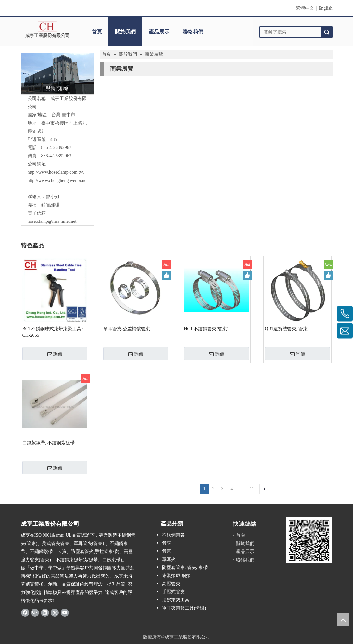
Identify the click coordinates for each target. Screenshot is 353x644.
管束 (167, 551)
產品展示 (159, 32)
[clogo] (47, 30)
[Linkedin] (45, 612)
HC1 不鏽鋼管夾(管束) (206, 329)
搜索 (327, 32)
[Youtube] (65, 612)
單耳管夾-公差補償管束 (127, 329)
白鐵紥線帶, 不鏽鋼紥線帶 (49, 443)
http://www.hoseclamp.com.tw (55, 172)
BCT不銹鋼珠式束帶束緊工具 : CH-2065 (53, 332)
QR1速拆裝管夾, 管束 (286, 329)
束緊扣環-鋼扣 (176, 576)
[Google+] (35, 612)
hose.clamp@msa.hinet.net (52, 221)
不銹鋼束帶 (173, 535)
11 (252, 489)
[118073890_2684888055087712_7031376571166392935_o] (57, 74)
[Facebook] (25, 612)
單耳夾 (169, 559)
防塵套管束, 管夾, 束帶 (185, 568)
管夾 (167, 543)
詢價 (55, 354)
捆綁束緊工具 (176, 600)
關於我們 (125, 32)
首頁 (97, 32)
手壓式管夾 (173, 592)
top (343, 620)
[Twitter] (55, 612)
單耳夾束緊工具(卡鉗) (184, 608)
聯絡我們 (193, 32)
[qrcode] (309, 540)
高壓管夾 (171, 584)
